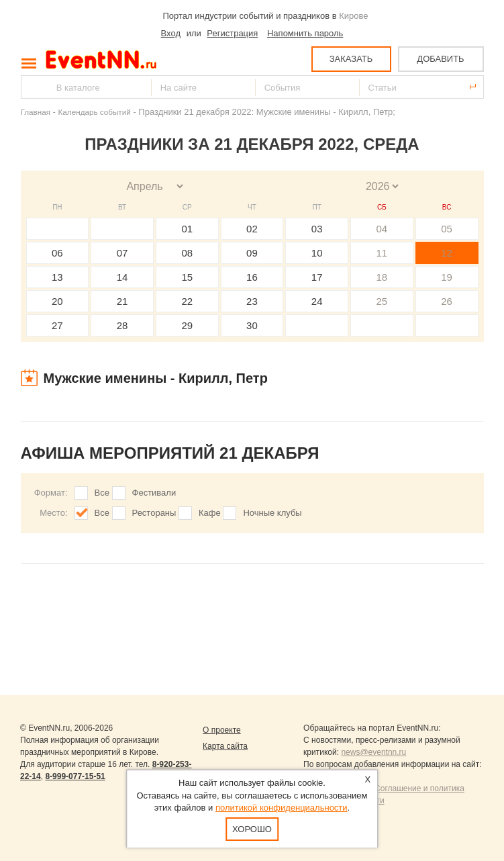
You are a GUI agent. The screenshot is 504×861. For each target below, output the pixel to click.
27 (57, 325)
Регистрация (232, 33)
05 (447, 229)
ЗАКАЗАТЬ (351, 59)
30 (252, 325)
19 (447, 277)
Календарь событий (95, 112)
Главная (36, 112)
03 (317, 229)
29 (187, 325)
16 (252, 277)
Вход (171, 33)
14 (122, 277)
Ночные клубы (272, 513)
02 (252, 229)
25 (382, 301)
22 (187, 301)
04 (382, 229)
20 (57, 301)
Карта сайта (225, 746)
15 (187, 277)
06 (57, 253)
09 (252, 253)
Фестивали (154, 493)
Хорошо (252, 829)
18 (382, 277)
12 (447, 253)
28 (122, 325)
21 (122, 301)
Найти (32, 87)
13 (57, 277)
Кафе (210, 513)
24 (317, 301)
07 (122, 253)
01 (187, 229)
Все (102, 493)
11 (382, 253)
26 (447, 301)
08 (187, 253)
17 (317, 277)
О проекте (222, 730)
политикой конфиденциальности (282, 808)
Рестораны (154, 513)
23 (252, 301)
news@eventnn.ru (373, 752)
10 (317, 253)
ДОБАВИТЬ (440, 59)
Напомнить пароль (305, 33)
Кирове (353, 16)
